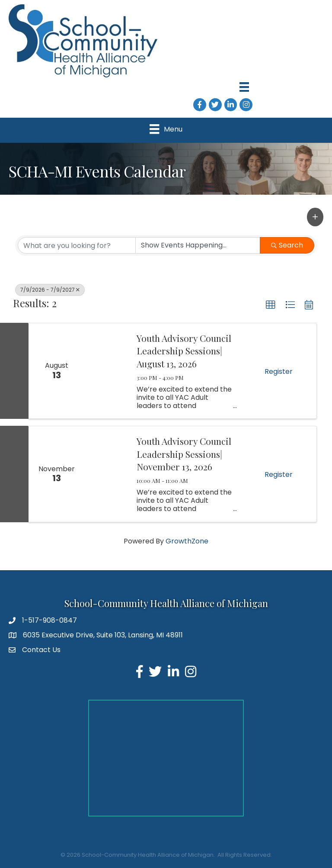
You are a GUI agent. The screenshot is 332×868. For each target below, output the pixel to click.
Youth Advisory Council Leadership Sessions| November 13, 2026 (184, 454)
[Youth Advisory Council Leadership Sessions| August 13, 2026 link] (106, 371)
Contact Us (41, 650)
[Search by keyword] (77, 245)
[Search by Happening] (198, 245)
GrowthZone (187, 541)
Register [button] (279, 371)
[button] (315, 217)
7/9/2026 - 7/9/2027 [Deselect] (50, 290)
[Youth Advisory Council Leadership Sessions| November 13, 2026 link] (106, 474)
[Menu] (244, 87)
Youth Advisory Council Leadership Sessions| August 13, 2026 (184, 351)
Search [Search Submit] (287, 245)
